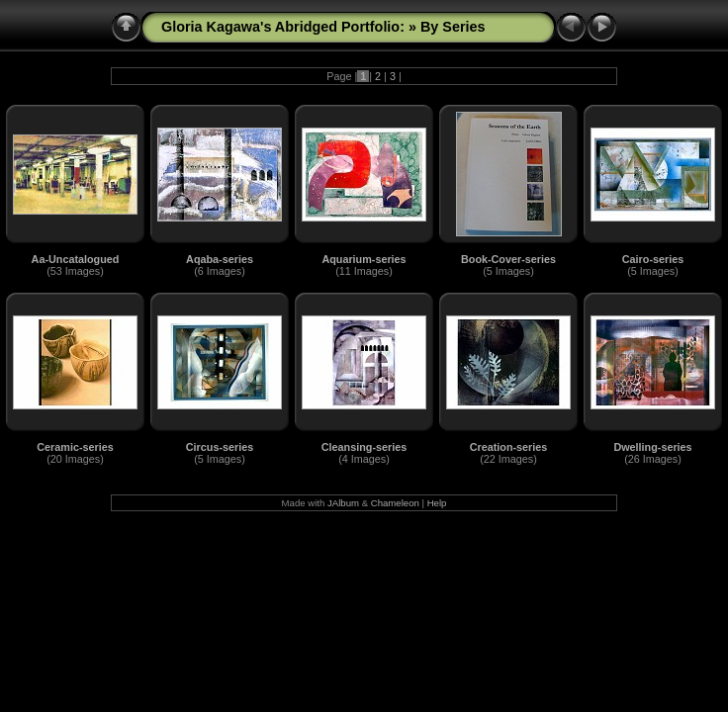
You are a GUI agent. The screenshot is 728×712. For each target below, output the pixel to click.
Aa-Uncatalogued (76, 259)
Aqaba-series (220, 259)
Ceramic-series (75, 447)
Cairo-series (653, 259)
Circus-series (220, 447)
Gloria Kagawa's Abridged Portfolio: (285, 27)
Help (437, 503)
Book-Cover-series (508, 259)
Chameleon (395, 503)
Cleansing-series (364, 447)
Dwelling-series (652, 447)
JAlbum (343, 503)
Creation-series (509, 447)
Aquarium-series (364, 259)
